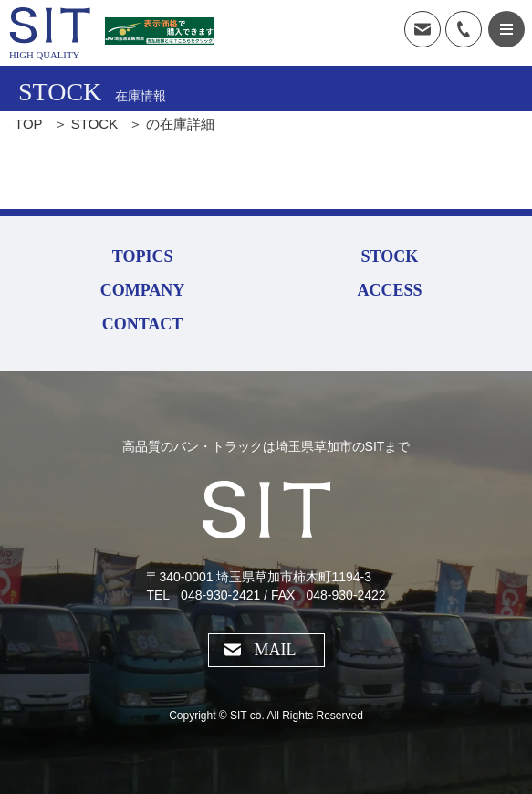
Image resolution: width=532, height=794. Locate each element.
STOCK (94, 124)
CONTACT (143, 324)
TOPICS (143, 256)
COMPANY (143, 290)
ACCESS (389, 290)
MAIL (276, 650)
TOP (29, 124)
